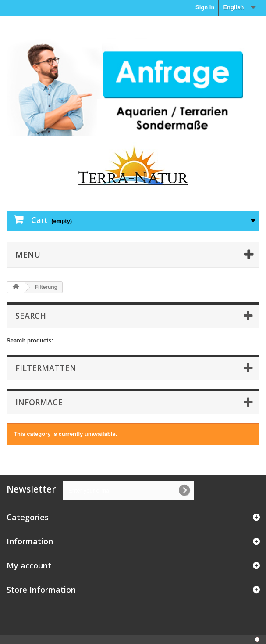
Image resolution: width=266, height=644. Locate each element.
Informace (39, 402)
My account (29, 565)
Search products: (30, 340)
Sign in (205, 7)
